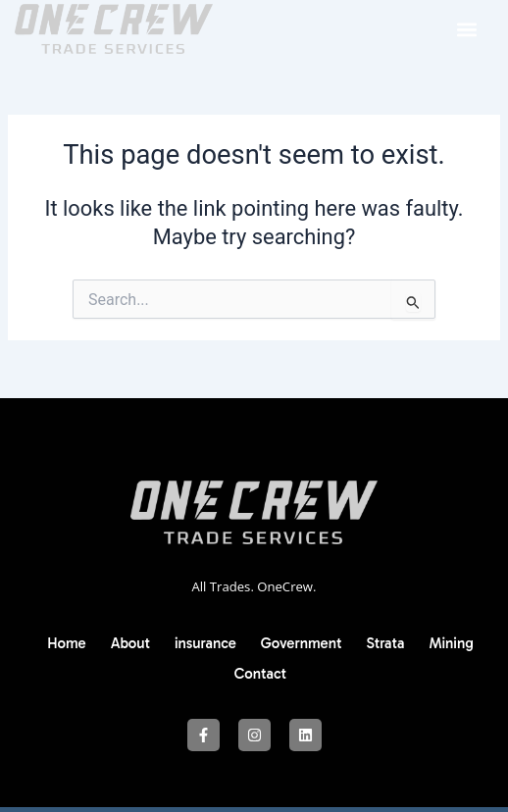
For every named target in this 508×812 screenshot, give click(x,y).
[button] (467, 29)
